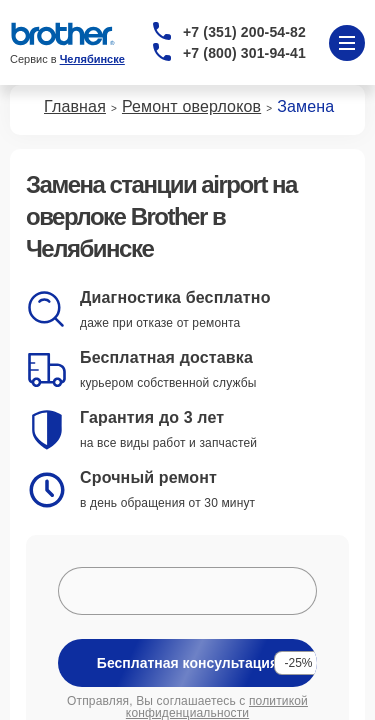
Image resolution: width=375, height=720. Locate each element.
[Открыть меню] (347, 43)
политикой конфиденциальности (217, 707)
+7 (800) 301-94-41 (244, 53)
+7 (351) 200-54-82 (244, 32)
